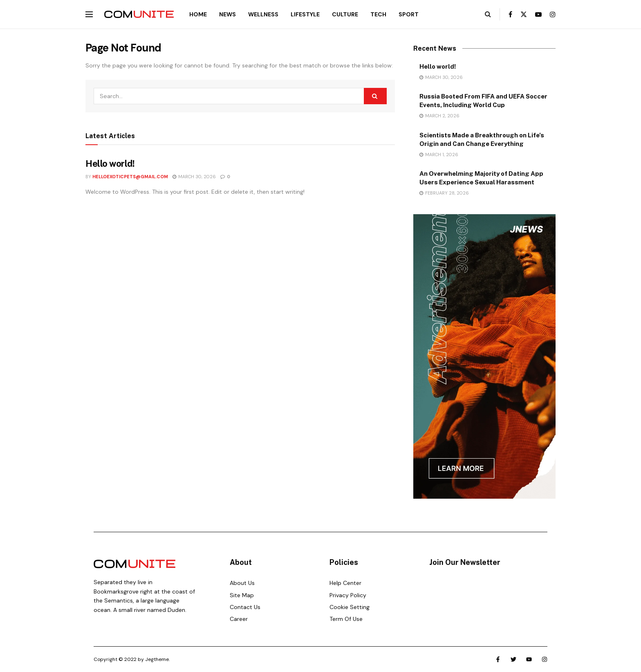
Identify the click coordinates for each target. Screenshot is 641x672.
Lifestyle (305, 14)
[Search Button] (488, 14)
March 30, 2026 (194, 177)
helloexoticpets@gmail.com (130, 177)
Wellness (263, 14)
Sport (409, 14)
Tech (378, 14)
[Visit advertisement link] (484, 357)
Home (198, 14)
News (227, 14)
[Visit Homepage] (139, 14)
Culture (345, 14)
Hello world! (110, 164)
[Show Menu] (89, 14)
